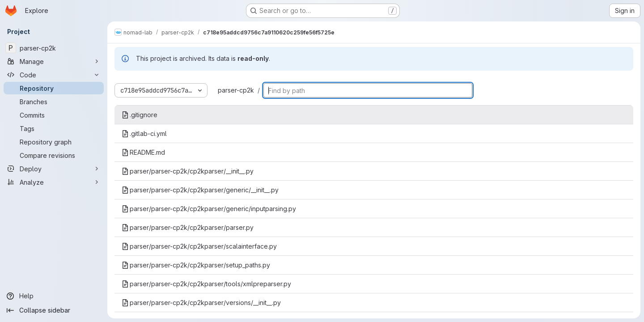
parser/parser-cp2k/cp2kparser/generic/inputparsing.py (209, 209)
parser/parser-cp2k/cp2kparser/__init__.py (188, 171)
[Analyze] (54, 182)
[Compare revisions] (54, 155)
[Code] (54, 75)
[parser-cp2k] (54, 48)
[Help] (54, 296)
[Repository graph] (54, 142)
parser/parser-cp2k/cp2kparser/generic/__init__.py (200, 190)
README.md (143, 152)
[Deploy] (54, 169)
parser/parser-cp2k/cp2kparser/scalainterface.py (199, 246)
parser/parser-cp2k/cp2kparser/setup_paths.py (196, 265)
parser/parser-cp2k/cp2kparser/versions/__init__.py (201, 303)
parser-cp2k (236, 90)
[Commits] (54, 115)
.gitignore (140, 115)
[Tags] (54, 128)
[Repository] (54, 88)
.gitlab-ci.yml (144, 133)
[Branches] (54, 102)
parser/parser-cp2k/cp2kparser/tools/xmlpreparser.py (206, 284)
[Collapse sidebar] (54, 310)
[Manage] (54, 61)
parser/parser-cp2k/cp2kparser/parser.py (188, 227)
